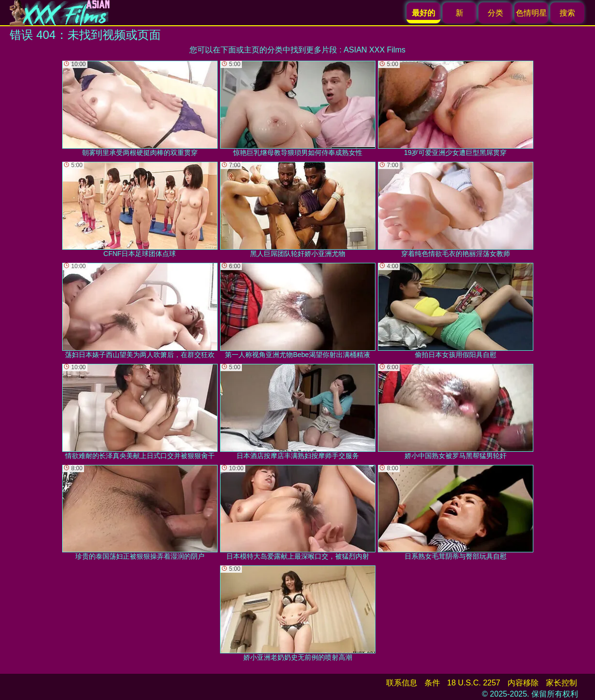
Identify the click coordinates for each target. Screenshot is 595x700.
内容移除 (523, 683)
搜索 (567, 13)
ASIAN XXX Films (375, 50)
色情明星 (531, 13)
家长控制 (561, 683)
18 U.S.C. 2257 (474, 683)
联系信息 (402, 683)
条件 (432, 683)
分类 (495, 13)
